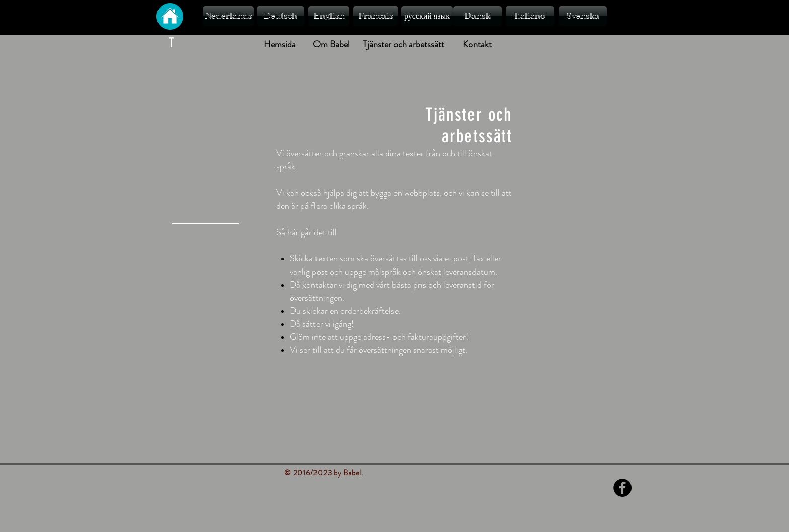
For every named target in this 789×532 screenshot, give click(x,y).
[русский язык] (427, 16)
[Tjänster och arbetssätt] (404, 45)
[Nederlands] (228, 16)
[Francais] (376, 16)
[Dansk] (478, 16)
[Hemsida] (280, 45)
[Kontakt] (477, 45)
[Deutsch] (281, 16)
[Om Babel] (331, 45)
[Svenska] (583, 16)
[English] (329, 16)
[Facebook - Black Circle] (622, 488)
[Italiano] (530, 16)
